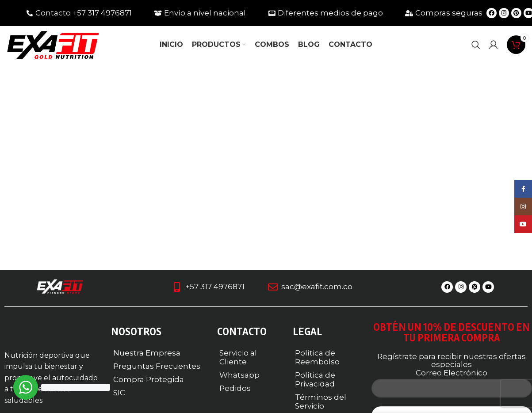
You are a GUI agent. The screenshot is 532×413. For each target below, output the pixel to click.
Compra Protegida (149, 379)
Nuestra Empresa (147, 353)
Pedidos (235, 388)
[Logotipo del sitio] (53, 44)
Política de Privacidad (315, 379)
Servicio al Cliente (238, 357)
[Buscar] (476, 45)
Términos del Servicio (321, 402)
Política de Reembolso (317, 357)
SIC (119, 393)
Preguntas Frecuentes (157, 366)
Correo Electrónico (452, 373)
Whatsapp (239, 375)
